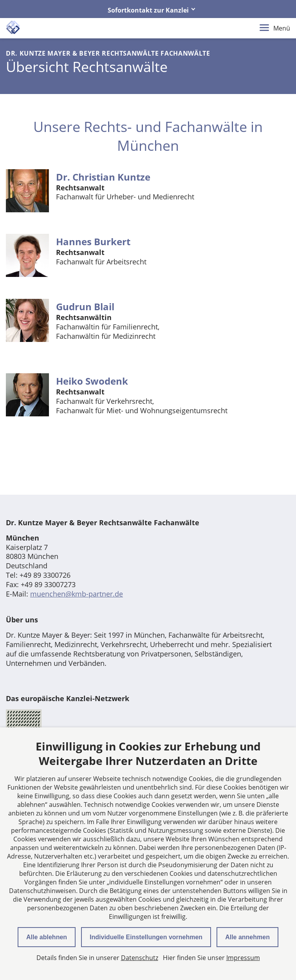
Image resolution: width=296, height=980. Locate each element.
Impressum (243, 958)
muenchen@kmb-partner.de (77, 594)
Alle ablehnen (47, 937)
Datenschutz (140, 958)
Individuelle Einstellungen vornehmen (146, 937)
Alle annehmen (247, 937)
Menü (275, 28)
